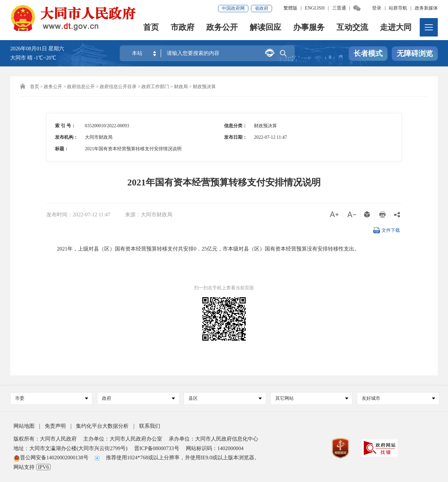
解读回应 (265, 28)
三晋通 (339, 8)
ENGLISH (315, 8)
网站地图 (24, 426)
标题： (62, 149)
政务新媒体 (426, 8)
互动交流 (352, 28)
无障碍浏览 (415, 54)
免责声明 (55, 426)
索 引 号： (65, 126)
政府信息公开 (81, 87)
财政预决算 (204, 87)
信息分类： (236, 126)
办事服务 (309, 28)
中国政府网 (233, 8)
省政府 (261, 8)
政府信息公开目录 (118, 87)
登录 (377, 8)
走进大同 (396, 28)
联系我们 (150, 426)
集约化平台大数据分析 (102, 426)
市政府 (183, 28)
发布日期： (236, 137)
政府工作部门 (155, 87)
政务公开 (222, 28)
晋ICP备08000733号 (157, 448)
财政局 (181, 87)
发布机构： (66, 137)
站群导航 (398, 8)
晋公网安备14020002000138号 (51, 458)
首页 (151, 28)
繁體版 (290, 8)
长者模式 (368, 54)
